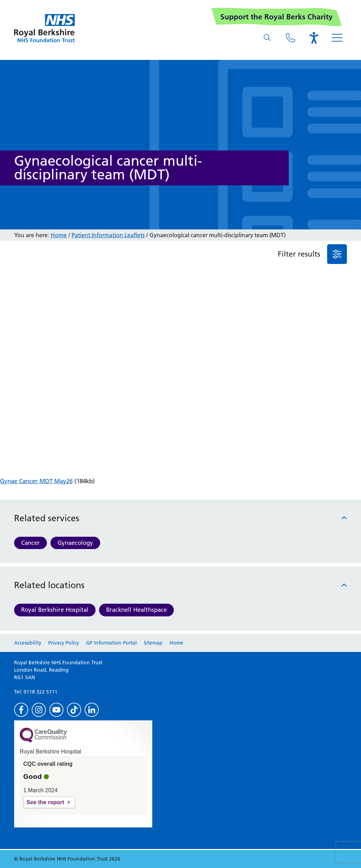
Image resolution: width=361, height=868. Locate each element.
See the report (45, 802)
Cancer (30, 543)
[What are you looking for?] (267, 38)
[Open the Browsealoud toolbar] (314, 38)
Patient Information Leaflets (108, 235)
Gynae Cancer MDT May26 (36, 481)
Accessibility (28, 643)
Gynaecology (75, 543)
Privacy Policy (64, 643)
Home (59, 235)
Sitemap (153, 643)
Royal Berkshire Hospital (55, 610)
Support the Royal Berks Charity (277, 17)
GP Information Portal (111, 643)
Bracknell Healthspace (136, 610)
